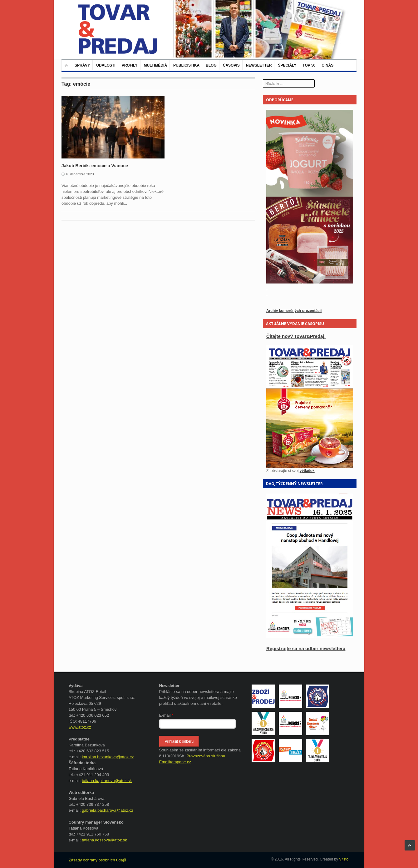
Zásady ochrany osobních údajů (97, 860)
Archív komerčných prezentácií (294, 311)
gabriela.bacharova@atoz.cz (108, 810)
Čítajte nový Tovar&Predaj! (296, 336)
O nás (327, 65)
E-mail (166, 715)
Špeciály (287, 65)
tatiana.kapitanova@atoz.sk (107, 781)
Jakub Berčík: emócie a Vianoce (95, 166)
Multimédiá (155, 65)
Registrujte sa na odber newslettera (306, 648)
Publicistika (186, 65)
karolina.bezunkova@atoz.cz (108, 757)
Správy (82, 65)
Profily (130, 65)
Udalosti (106, 65)
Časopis (231, 65)
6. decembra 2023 (80, 174)
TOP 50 (309, 65)
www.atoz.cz (80, 727)
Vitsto (344, 859)
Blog (211, 65)
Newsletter (259, 65)
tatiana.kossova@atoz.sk (104, 840)
